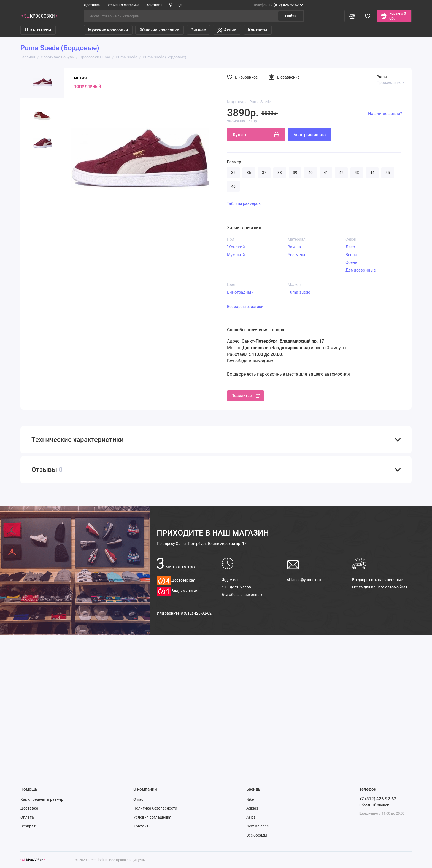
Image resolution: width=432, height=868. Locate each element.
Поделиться (245, 396)
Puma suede (299, 292)
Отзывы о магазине (123, 5)
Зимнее (198, 30)
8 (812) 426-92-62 (196, 613)
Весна (351, 255)
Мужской (236, 255)
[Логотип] (33, 860)
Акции (227, 30)
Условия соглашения (152, 817)
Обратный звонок (374, 805)
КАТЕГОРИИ (38, 30)
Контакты (154, 5)
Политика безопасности (155, 808)
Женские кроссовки (160, 30)
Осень (351, 262)
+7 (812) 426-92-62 (278, 5)
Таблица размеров (244, 203)
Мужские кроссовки (108, 30)
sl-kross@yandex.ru (304, 580)
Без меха (296, 255)
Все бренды (257, 835)
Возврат (28, 826)
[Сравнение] (352, 16)
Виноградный (240, 292)
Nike (250, 799)
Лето (350, 247)
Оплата (27, 817)
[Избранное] (368, 16)
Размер (234, 162)
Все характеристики (245, 307)
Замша (294, 247)
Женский (236, 247)
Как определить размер (42, 799)
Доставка (92, 5)
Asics (251, 817)
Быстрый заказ (310, 135)
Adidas (252, 808)
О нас (138, 799)
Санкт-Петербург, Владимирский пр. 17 (202, 544)
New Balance (257, 826)
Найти (291, 16)
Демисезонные (361, 270)
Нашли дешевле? (385, 114)
